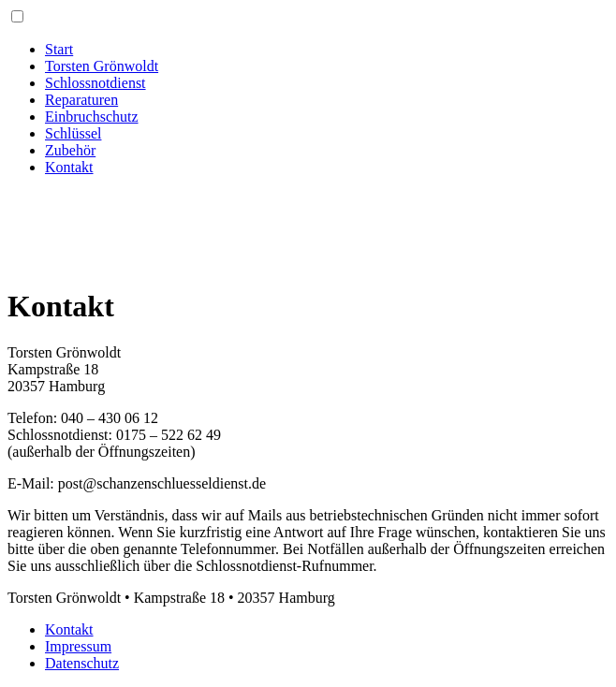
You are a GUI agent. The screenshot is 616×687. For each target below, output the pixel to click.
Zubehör (70, 150)
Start (59, 49)
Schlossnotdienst (95, 83)
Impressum (78, 646)
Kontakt (69, 167)
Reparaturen (81, 100)
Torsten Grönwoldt (102, 66)
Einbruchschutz (92, 117)
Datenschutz (82, 663)
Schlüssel (73, 133)
